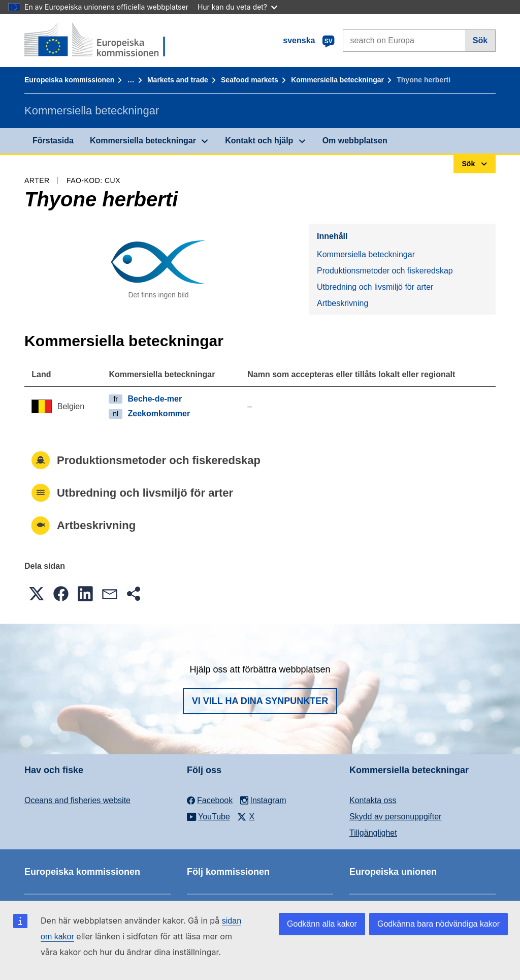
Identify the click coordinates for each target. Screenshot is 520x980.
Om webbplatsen (355, 141)
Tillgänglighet (373, 833)
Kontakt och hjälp (259, 141)
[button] (37, 594)
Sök (480, 40)
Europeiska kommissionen (69, 80)
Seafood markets (250, 80)
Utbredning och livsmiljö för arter (375, 287)
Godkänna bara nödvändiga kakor (438, 924)
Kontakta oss (373, 800)
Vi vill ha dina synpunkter (260, 701)
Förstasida (53, 141)
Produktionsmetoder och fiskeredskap (385, 271)
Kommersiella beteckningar (337, 80)
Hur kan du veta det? (237, 7)
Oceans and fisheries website (77, 800)
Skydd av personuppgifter (395, 817)
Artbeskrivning (343, 303)
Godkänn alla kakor (322, 924)
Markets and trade (178, 80)
